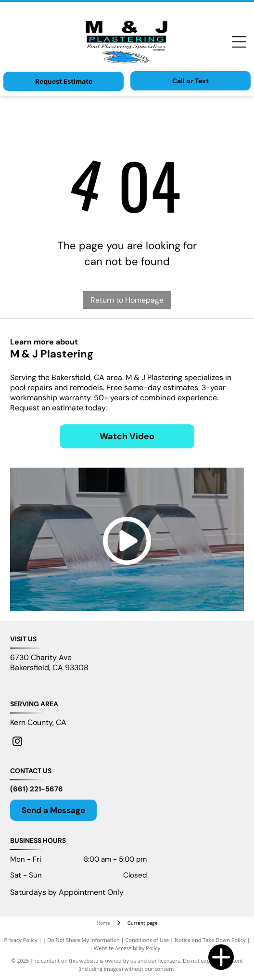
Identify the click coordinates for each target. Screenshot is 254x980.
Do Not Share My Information (83, 940)
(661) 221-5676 (37, 789)
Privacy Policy (21, 940)
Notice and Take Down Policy (210, 940)
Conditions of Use (147, 940)
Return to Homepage (127, 300)
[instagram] (17, 743)
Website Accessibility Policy (127, 948)
